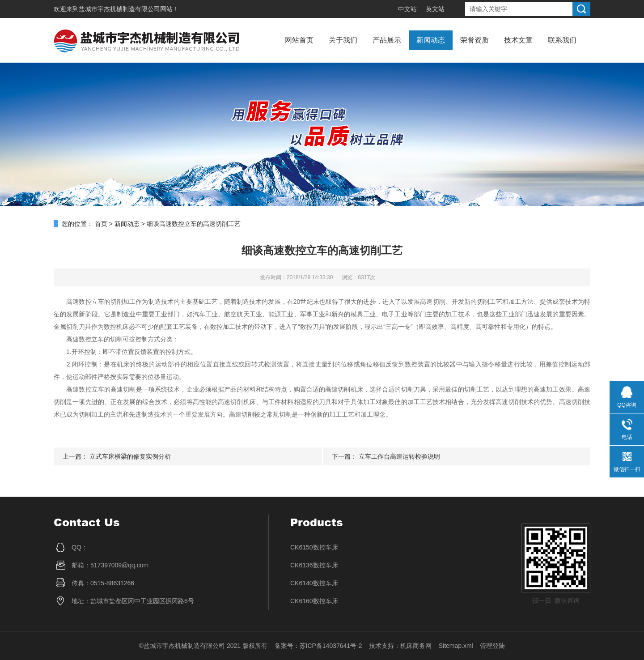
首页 (101, 224)
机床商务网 (416, 646)
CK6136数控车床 (314, 565)
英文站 (435, 9)
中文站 (407, 9)
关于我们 (343, 40)
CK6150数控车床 (314, 547)
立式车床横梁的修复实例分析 (130, 456)
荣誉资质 (475, 40)
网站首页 (299, 40)
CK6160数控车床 (314, 601)
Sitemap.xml (456, 646)
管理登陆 (492, 646)
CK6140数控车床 (314, 583)
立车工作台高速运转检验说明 (399, 456)
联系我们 (562, 40)
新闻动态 (431, 40)
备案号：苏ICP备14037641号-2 (318, 646)
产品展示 (387, 40)
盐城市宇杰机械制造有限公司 (119, 9)
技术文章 (518, 40)
